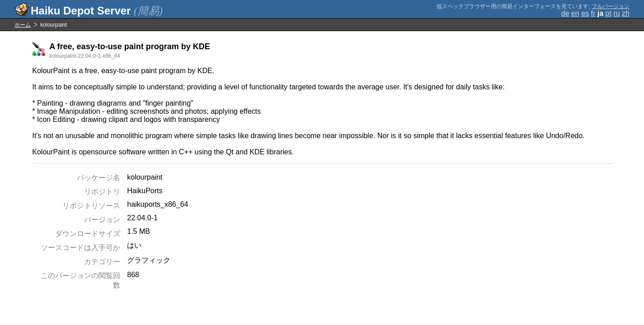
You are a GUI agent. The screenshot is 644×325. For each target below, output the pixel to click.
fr (593, 13)
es (585, 13)
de (565, 13)
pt (609, 13)
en (575, 13)
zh (626, 13)
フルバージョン (611, 6)
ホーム (23, 25)
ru (616, 13)
